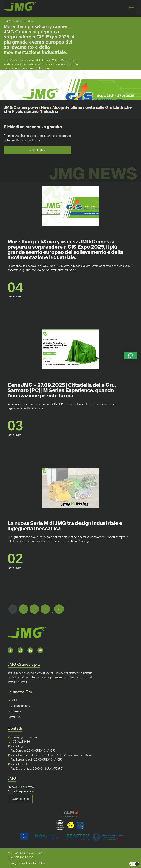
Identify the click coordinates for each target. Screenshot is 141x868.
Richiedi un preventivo (21, 791)
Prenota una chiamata (21, 787)
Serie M (12, 700)
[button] (130, 356)
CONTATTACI (37, 150)
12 (59, 609)
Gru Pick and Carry (19, 706)
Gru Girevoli (15, 711)
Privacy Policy (16, 863)
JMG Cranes (14, 21)
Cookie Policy (37, 863)
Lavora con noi (20, 799)
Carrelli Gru (14, 717)
